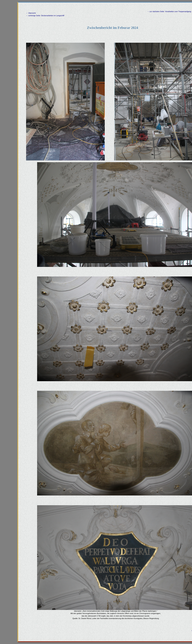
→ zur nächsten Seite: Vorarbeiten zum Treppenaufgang (169, 11)
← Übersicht (31, 13)
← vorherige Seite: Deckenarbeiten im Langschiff (45, 16)
